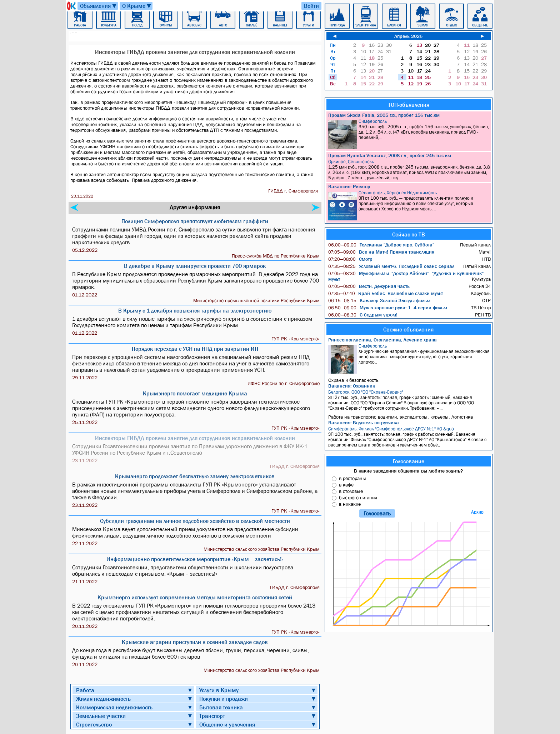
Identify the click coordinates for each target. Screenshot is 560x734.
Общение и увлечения (227, 724)
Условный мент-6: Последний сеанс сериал (391, 266)
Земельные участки (101, 716)
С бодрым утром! (363, 315)
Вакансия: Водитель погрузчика (364, 423)
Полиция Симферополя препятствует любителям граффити (195, 221)
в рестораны (352, 478)
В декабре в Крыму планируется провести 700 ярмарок (195, 266)
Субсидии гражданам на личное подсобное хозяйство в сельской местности (195, 521)
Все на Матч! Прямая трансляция (381, 252)
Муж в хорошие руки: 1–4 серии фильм (388, 308)
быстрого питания (358, 498)
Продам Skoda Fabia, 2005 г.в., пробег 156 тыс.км (384, 115)
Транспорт (212, 716)
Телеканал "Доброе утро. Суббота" (381, 245)
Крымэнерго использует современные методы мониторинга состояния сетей (195, 597)
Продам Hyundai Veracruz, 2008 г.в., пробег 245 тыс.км (390, 155)
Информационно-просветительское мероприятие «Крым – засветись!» (195, 559)
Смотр (350, 259)
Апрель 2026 (408, 36)
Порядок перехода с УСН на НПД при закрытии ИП (195, 349)
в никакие (350, 504)
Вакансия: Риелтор (349, 186)
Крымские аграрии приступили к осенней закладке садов (195, 642)
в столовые (351, 491)
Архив (477, 512)
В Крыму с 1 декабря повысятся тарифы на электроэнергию (195, 310)
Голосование (409, 461)
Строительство (94, 724)
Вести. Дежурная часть (369, 286)
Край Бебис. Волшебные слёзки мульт (386, 293)
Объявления (99, 6)
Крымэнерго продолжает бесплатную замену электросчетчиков (195, 476)
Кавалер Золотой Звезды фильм (379, 300)
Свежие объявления (408, 329)
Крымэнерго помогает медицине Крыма (195, 393)
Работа (85, 690)
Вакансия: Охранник (352, 386)
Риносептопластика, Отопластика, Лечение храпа (382, 340)
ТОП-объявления (409, 105)
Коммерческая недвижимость (114, 707)
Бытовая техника (221, 707)
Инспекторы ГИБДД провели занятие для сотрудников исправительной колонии (195, 438)
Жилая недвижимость (103, 699)
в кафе (346, 485)
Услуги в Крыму (219, 690)
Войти (311, 6)
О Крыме (137, 6)
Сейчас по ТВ (409, 234)
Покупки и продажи (224, 699)
